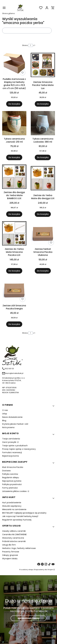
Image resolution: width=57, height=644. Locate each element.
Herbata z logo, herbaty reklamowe (19, 548)
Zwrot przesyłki (9, 442)
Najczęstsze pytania (12, 481)
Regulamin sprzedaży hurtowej (17, 520)
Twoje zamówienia (11, 439)
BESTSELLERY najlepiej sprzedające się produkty (24, 513)
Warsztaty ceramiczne (13, 538)
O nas (5, 410)
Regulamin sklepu (11, 477)
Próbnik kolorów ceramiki (14, 541)
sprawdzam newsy (29, 618)
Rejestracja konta (11, 456)
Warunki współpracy (12, 506)
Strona (25, 45)
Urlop (5, 414)
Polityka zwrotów (10, 474)
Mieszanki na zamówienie (14, 509)
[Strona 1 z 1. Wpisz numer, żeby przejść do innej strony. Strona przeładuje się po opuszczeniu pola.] (30, 45)
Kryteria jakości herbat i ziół (15, 424)
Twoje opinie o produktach (15, 446)
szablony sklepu (27, 570)
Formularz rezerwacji (12, 452)
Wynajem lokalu (10, 559)
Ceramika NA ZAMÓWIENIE (14, 534)
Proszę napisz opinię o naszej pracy (19, 449)
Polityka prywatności (12, 484)
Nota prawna (8, 427)
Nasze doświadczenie (12, 417)
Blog (4, 421)
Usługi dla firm (9, 545)
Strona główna (8, 13)
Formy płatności (10, 488)
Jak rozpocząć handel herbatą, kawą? (20, 516)
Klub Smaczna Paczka (13, 467)
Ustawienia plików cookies (15, 491)
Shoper (50, 570)
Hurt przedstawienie (12, 503)
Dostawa (6, 471)
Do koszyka (14, 104)
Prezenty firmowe (11, 552)
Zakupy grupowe (10, 555)
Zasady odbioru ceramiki (14, 531)
